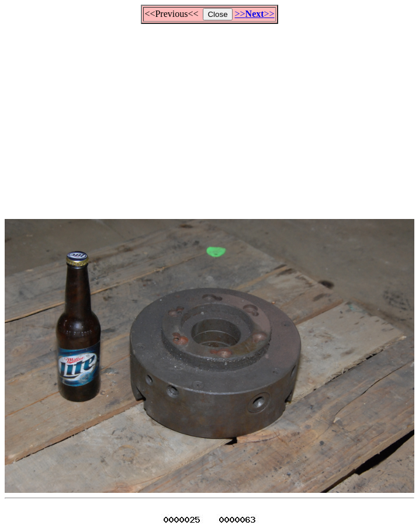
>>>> (255, 14)
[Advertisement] (212, 116)
